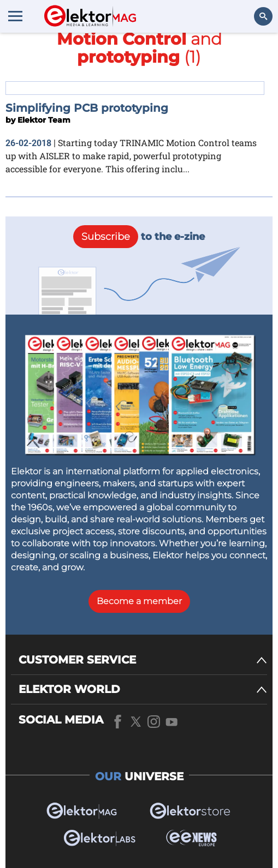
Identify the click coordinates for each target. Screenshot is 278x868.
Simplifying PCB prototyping (87, 108)
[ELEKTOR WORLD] (143, 689)
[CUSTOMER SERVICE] (143, 660)
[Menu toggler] (15, 16)
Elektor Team (44, 120)
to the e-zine (139, 237)
